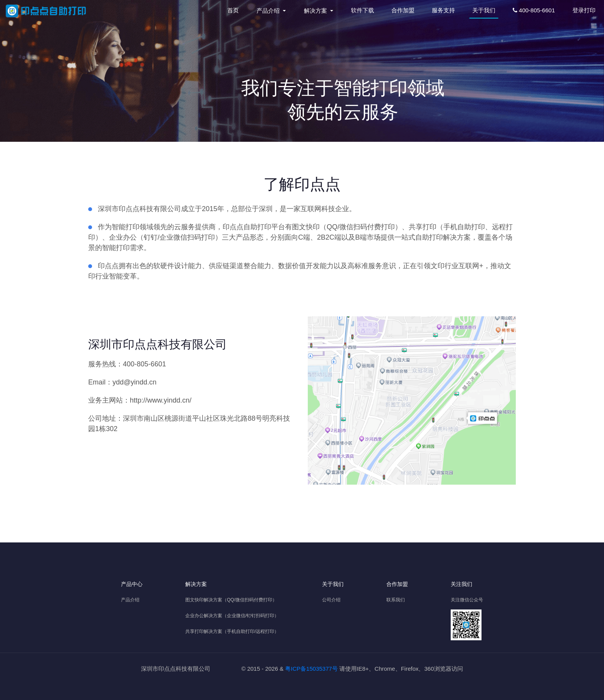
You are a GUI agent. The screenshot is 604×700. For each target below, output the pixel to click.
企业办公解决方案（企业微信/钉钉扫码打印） (232, 616)
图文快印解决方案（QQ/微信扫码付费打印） (231, 600)
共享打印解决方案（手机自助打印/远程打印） (232, 631)
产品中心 (132, 584)
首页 (235, 10)
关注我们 (461, 584)
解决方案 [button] (316, 11)
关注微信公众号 (467, 600)
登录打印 (584, 10)
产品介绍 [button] (269, 11)
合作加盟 (403, 10)
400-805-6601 (534, 10)
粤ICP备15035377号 (311, 669)
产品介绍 (130, 600)
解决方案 (196, 584)
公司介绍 (331, 600)
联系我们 (396, 600)
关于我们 (484, 10)
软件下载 (362, 10)
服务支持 (443, 10)
